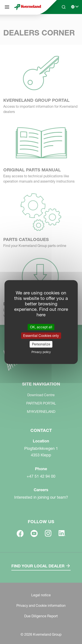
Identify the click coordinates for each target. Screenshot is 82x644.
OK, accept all (41, 327)
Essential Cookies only (41, 336)
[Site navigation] (7, 7)
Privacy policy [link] (41, 352)
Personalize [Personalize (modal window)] (41, 344)
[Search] (64, 7)
